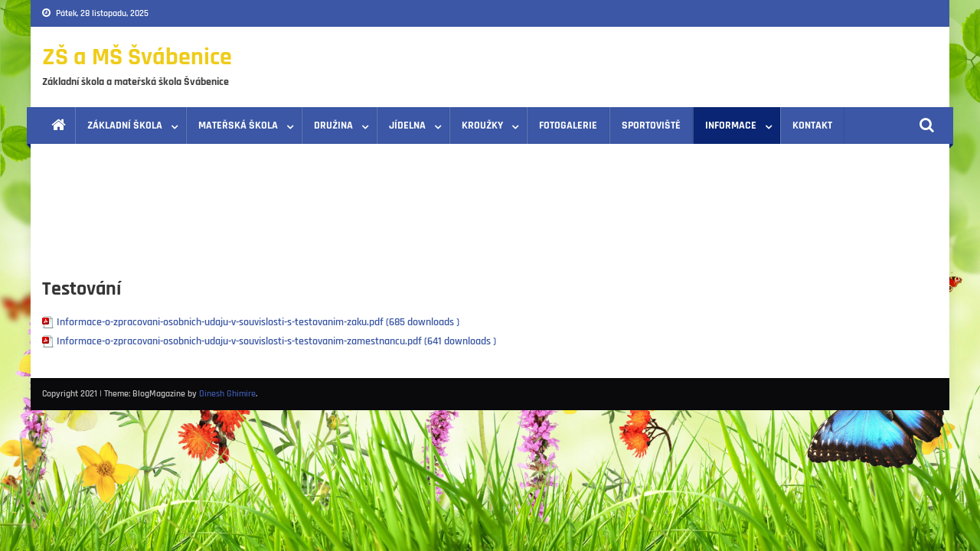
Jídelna (407, 126)
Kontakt (812, 126)
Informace (731, 126)
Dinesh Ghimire (227, 394)
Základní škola (125, 126)
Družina (333, 126)
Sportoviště (651, 126)
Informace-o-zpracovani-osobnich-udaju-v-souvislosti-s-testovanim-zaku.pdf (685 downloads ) (258, 322)
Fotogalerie (568, 126)
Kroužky (482, 126)
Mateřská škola (238, 126)
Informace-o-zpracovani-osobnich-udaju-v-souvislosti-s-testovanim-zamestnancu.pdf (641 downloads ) (276, 341)
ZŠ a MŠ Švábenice (137, 57)
